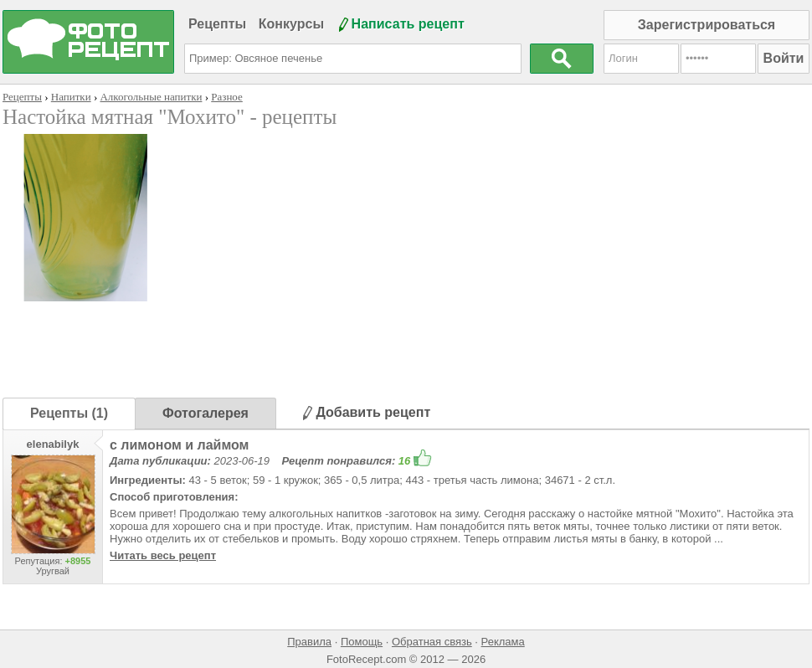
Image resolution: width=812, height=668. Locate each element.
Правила (309, 642)
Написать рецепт (408, 24)
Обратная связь (432, 642)
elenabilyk (53, 444)
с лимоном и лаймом (179, 445)
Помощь (362, 642)
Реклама (503, 642)
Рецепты (217, 24)
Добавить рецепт (367, 412)
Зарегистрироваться (707, 25)
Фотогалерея (206, 413)
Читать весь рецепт (163, 555)
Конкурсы (291, 24)
